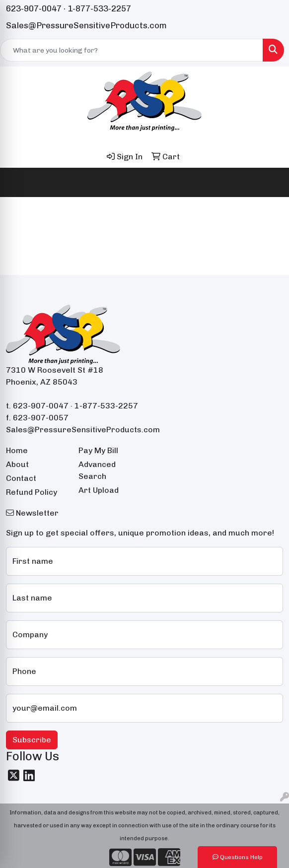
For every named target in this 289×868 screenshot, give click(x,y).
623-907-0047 (34, 8)
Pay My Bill (98, 450)
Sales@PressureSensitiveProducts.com (86, 25)
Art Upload (99, 490)
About (17, 464)
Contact (21, 478)
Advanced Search (97, 470)
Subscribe (32, 740)
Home (17, 450)
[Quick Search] (132, 50)
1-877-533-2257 (99, 8)
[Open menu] (269, 183)
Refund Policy (32, 492)
